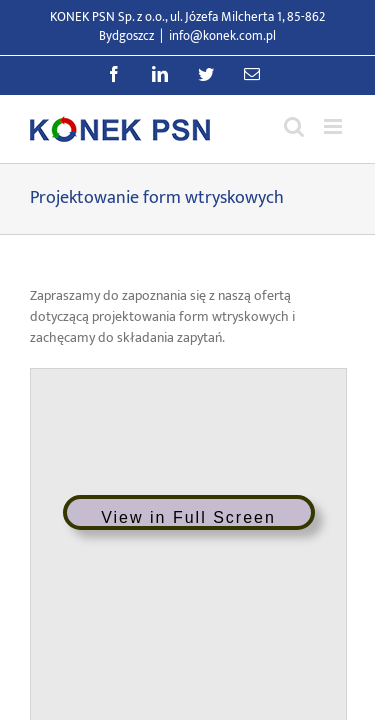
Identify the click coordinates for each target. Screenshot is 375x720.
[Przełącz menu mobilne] (334, 126)
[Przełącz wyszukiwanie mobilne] (294, 126)
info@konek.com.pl (222, 36)
